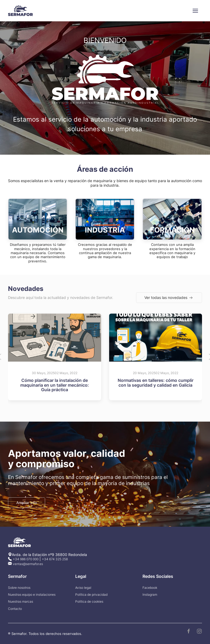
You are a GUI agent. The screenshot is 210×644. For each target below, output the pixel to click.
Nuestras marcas (21, 603)
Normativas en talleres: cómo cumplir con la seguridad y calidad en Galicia (156, 384)
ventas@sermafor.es (28, 565)
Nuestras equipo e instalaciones (32, 596)
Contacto (15, 611)
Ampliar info (27, 504)
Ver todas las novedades (169, 299)
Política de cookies (89, 603)
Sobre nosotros (19, 589)
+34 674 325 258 (55, 560)
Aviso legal (83, 589)
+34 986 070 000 (26, 560)
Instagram (150, 596)
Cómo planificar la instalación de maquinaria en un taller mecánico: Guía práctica (55, 386)
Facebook (150, 589)
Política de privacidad (91, 596)
